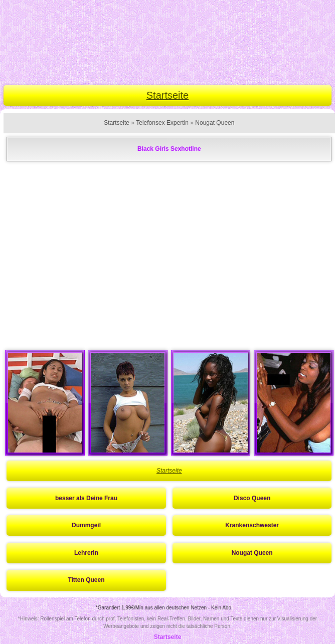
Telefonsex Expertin (162, 123)
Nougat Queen (215, 123)
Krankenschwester (252, 525)
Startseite (167, 95)
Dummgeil (86, 525)
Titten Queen (86, 580)
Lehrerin (86, 553)
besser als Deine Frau (86, 498)
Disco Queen (252, 498)
